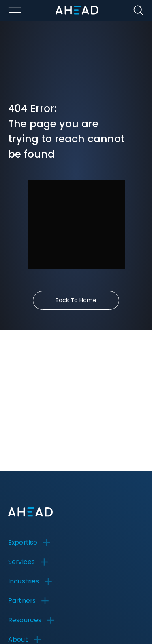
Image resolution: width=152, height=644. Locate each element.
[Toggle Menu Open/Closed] (15, 10)
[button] (32, 543)
